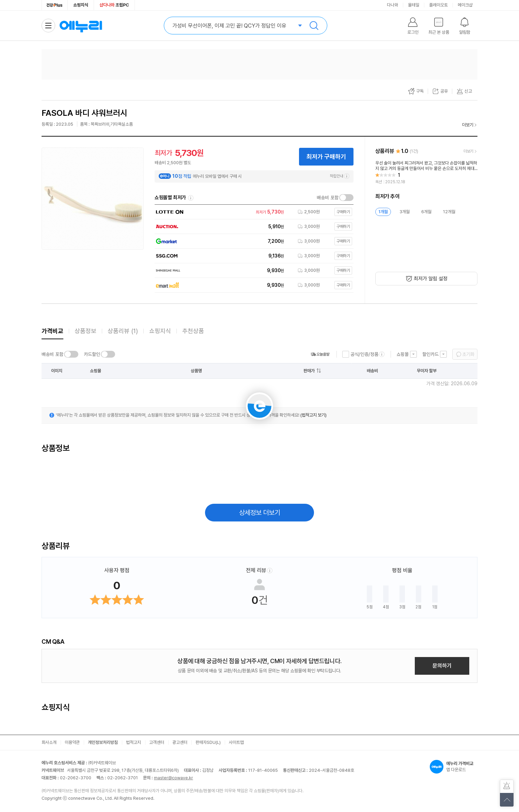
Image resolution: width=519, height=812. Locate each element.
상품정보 (85, 331)
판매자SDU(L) (208, 742)
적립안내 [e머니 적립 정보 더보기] (340, 176)
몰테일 (414, 5)
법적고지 (133, 742)
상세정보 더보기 (260, 513)
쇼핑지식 (81, 5)
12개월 (449, 212)
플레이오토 (438, 5)
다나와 (392, 5)
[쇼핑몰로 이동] (252, 212)
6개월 (426, 212)
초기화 (468, 354)
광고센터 (180, 742)
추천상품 (193, 331)
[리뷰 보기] (426, 173)
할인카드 (430, 354)
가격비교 (52, 331)
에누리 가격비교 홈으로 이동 (81, 26)
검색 (314, 26)
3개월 (405, 212)
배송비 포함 (328, 198)
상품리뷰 (123, 331)
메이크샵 (465, 5)
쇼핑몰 (403, 354)
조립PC (114, 5)
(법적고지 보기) (313, 415)
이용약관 (72, 742)
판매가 (309, 371)
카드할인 (92, 354)
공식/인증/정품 (364, 354)
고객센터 (157, 742)
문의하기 (442, 666)
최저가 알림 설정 (431, 279)
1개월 (383, 212)
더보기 (468, 125)
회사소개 (49, 742)
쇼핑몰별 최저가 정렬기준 (191, 198)
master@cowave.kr (174, 778)
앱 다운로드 (454, 767)
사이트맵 (236, 742)
